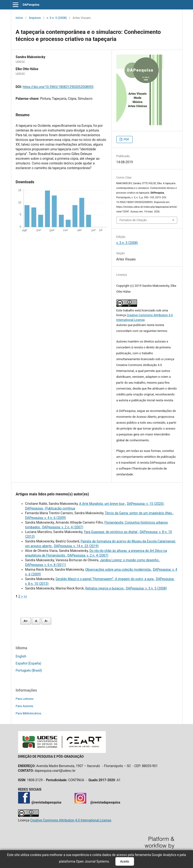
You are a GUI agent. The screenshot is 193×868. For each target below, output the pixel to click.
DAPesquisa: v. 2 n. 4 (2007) (63, 527)
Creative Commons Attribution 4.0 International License (71, 820)
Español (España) (29, 663)
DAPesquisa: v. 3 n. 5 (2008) (146, 588)
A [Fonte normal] (36, 621)
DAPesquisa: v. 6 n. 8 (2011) (46, 565)
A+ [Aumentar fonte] (26, 621)
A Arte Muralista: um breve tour (102, 504)
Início (19, 18)
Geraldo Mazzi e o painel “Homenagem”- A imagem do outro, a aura (105, 579)
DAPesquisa (31, 5)
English (21, 656)
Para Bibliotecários (29, 713)
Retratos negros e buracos (105, 588)
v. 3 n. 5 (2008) (57, 18)
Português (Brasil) (29, 670)
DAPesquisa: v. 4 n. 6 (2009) (46, 518)
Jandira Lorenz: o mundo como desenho (130, 560)
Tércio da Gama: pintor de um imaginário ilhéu (139, 513)
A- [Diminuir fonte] (46, 621)
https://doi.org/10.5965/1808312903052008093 (58, 87)
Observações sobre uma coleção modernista (118, 569)
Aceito (125, 861)
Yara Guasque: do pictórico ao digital (111, 532)
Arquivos (35, 18)
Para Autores (25, 706)
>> (25, 596)
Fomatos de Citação (133, 220)
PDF (126, 139)
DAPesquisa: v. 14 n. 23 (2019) (76, 546)
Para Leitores (25, 699)
